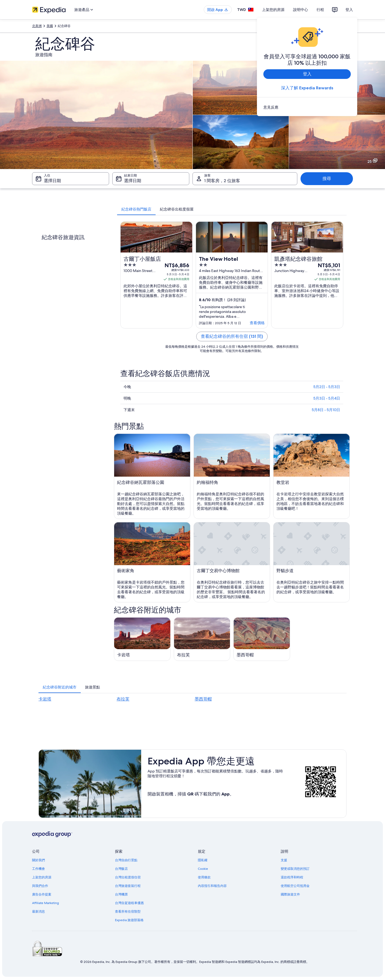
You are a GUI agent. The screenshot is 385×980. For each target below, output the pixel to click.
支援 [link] (284, 860)
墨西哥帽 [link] (203, 699)
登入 (349, 10)
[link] (307, 107)
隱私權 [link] (203, 860)
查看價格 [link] (257, 323)
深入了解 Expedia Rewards (307, 88)
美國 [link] (50, 26)
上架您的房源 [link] (42, 877)
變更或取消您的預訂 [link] (295, 869)
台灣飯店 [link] (121, 869)
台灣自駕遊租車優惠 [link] (129, 903)
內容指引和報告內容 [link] (212, 886)
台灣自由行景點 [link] (126, 860)
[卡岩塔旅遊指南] (142, 639)
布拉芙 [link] (123, 699)
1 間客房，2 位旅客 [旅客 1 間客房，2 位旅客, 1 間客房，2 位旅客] (222, 181)
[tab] (136, 209)
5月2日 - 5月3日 (327, 387)
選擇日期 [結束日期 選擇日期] (133, 181)
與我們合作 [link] (40, 886)
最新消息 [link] (38, 912)
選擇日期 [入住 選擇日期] (52, 181)
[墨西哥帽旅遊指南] (262, 639)
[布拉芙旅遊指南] (202, 639)
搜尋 (327, 179)
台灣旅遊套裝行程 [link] (128, 886)
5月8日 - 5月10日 (326, 410)
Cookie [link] (203, 869)
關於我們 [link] (38, 860)
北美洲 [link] (37, 26)
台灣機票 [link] (121, 894)
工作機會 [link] (38, 869)
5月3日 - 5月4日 (327, 398)
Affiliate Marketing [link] (45, 903)
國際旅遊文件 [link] (290, 894)
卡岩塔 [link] (45, 699)
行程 (320, 10)
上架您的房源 (273, 10)
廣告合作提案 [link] (42, 894)
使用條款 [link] (204, 877)
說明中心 (301, 10)
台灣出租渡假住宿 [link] (128, 877)
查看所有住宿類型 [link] (128, 912)
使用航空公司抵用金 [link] (295, 886)
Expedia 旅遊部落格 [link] (129, 920)
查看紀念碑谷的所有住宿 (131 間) (232, 336)
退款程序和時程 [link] (292, 877)
